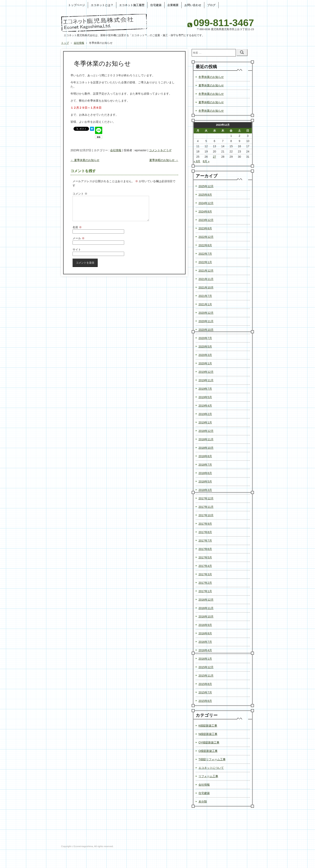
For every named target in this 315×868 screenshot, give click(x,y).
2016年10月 (206, 616)
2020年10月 (206, 330)
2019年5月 (205, 397)
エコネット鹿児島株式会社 (104, 23)
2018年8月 (205, 456)
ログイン (249, 852)
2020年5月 (205, 347)
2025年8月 (205, 195)
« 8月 (197, 161)
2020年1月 (205, 363)
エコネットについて (211, 768)
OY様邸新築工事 (209, 742)
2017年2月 (205, 583)
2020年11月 (206, 321)
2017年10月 (206, 515)
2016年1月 (205, 659)
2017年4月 (205, 566)
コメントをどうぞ (160, 150)
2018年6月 (205, 473)
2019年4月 (205, 406)
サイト (77, 254)
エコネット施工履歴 (132, 5)
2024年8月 (205, 212)
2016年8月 (205, 633)
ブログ (211, 5)
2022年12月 (206, 237)
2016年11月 (206, 608)
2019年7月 (205, 389)
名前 (77, 232)
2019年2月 (205, 414)
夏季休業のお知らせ (85, 160)
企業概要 (173, 5)
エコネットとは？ (102, 5)
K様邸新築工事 (208, 726)
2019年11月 (206, 380)
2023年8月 (205, 228)
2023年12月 (206, 220)
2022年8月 (205, 245)
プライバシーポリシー (74, 838)
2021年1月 (205, 304)
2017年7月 (205, 541)
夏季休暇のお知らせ (164, 160)
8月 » (206, 161)
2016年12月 (206, 600)
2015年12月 (206, 667)
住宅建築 (156, 5)
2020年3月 (205, 355)
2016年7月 (205, 642)
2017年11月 (206, 507)
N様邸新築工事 (208, 734)
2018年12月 (206, 431)
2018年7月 (205, 465)
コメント (80, 194)
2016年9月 (205, 625)
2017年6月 (205, 549)
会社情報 (116, 150)
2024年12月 (206, 203)
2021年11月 (206, 279)
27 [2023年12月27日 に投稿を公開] (215, 157)
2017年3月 (205, 574)
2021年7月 (205, 296)
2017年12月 (206, 498)
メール (79, 243)
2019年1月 (205, 422)
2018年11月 (206, 439)
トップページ (77, 5)
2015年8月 (205, 684)
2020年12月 (206, 313)
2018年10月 (206, 448)
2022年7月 (205, 254)
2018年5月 (205, 482)
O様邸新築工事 (208, 751)
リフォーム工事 (208, 776)
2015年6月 (205, 701)
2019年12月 (206, 372)
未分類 (203, 802)
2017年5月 (205, 557)
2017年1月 (205, 591)
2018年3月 (205, 490)
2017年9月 (205, 524)
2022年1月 (205, 262)
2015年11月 (206, 676)
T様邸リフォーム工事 (212, 759)
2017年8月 (205, 532)
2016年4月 (205, 650)
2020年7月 (205, 338)
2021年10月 (206, 287)
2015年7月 (205, 692)
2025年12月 (206, 186)
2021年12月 (206, 271)
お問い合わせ (193, 5)
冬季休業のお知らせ (211, 77)
